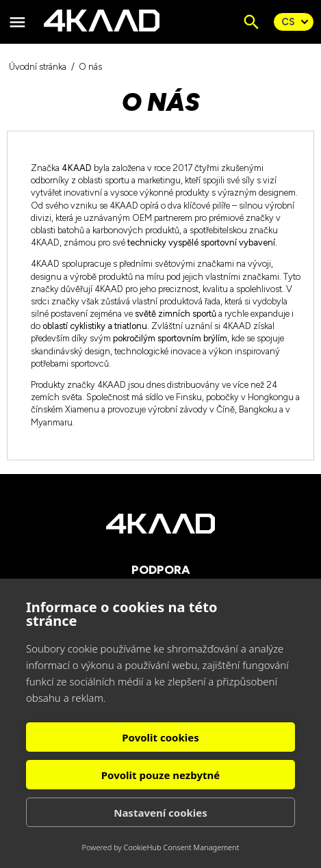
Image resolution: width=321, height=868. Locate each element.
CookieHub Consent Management (182, 847)
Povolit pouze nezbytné (160, 775)
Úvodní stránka (38, 67)
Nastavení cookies (160, 813)
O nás (90, 67)
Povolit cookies (160, 737)
